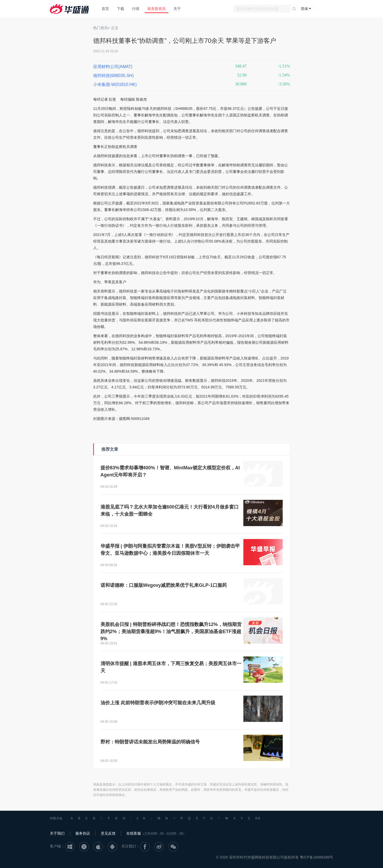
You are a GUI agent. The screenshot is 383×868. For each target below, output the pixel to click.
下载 (120, 9)
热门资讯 (101, 28)
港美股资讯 (156, 9)
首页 (105, 9)
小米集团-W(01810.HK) (115, 84)
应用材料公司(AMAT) (113, 67)
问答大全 (56, 818)
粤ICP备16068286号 (317, 857)
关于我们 (57, 833)
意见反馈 (108, 833)
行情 (136, 9)
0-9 (257, 818)
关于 (177, 9)
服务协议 (83, 833)
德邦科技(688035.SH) (114, 76)
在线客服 (134, 833)
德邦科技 (164, 109)
